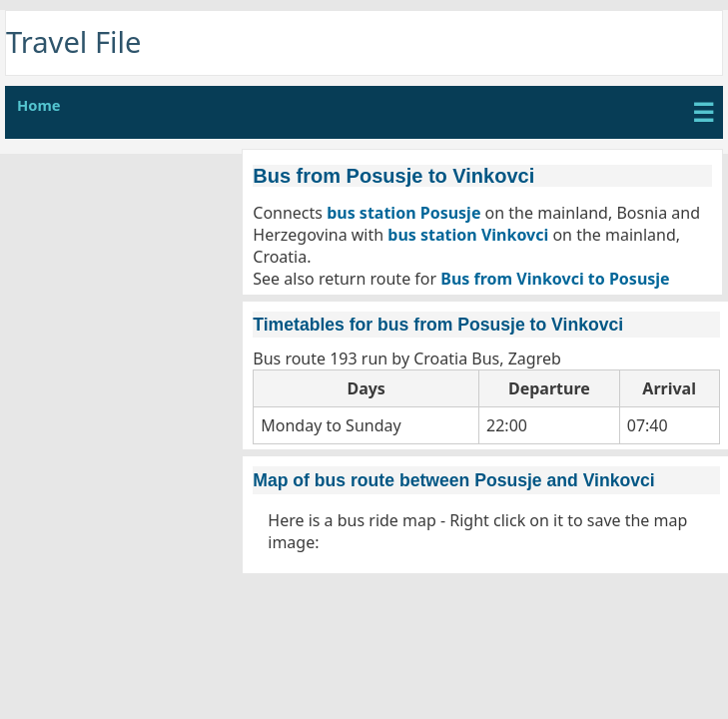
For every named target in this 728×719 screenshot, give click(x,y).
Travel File (74, 42)
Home (39, 105)
